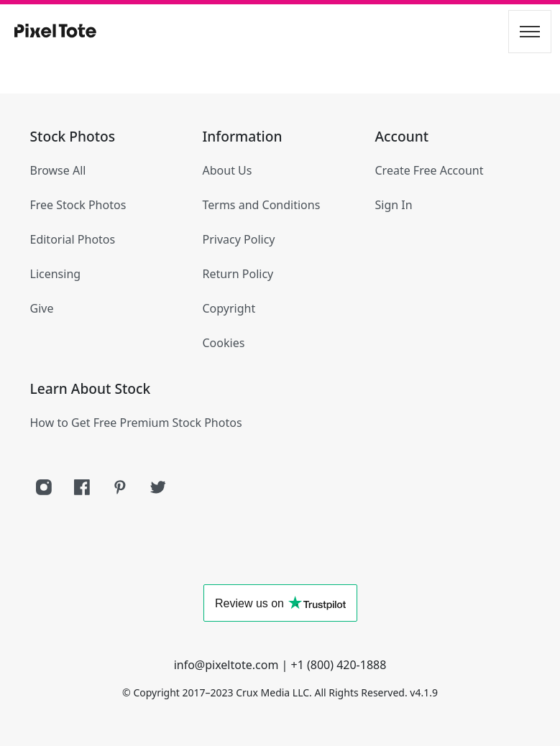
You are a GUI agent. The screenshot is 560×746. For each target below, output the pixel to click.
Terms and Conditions (262, 205)
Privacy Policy (239, 239)
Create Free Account (430, 170)
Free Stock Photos (78, 205)
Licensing (56, 274)
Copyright (229, 308)
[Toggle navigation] (530, 32)
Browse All (58, 170)
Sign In (394, 205)
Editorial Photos (73, 239)
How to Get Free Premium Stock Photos (136, 423)
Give (42, 308)
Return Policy (238, 274)
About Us (228, 170)
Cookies (224, 343)
